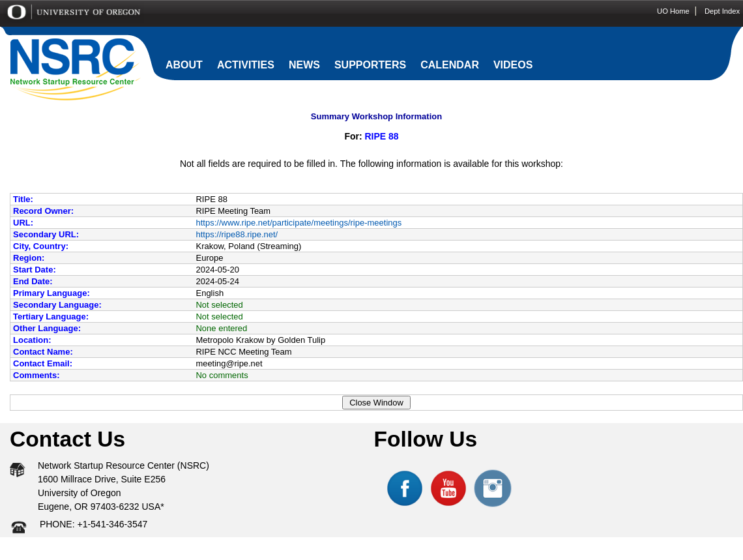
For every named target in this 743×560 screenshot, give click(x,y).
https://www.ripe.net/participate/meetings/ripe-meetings (299, 223)
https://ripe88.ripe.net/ (237, 234)
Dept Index (722, 11)
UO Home (673, 11)
